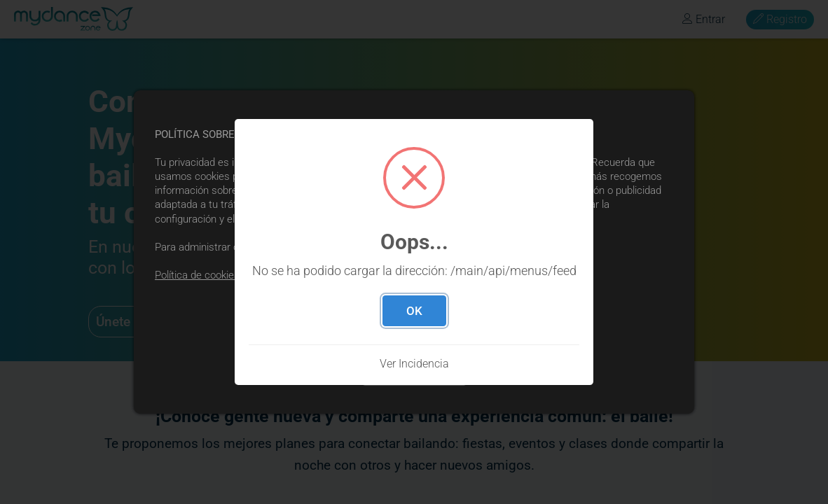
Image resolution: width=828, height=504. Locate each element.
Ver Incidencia (414, 364)
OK (414, 311)
